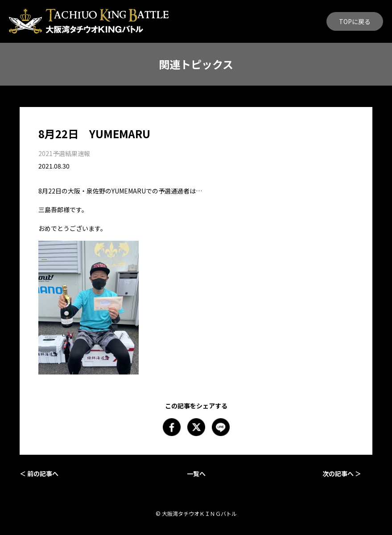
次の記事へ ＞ (342, 473)
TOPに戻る (355, 21)
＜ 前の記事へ (39, 473)
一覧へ (196, 473)
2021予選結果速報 (64, 153)
